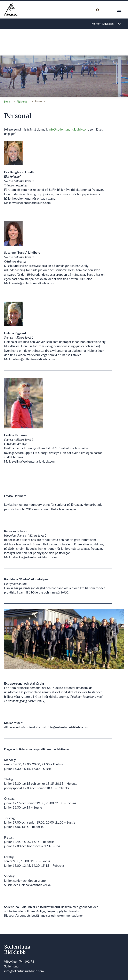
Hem (7, 101)
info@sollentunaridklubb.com (68, 129)
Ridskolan (22, 101)
